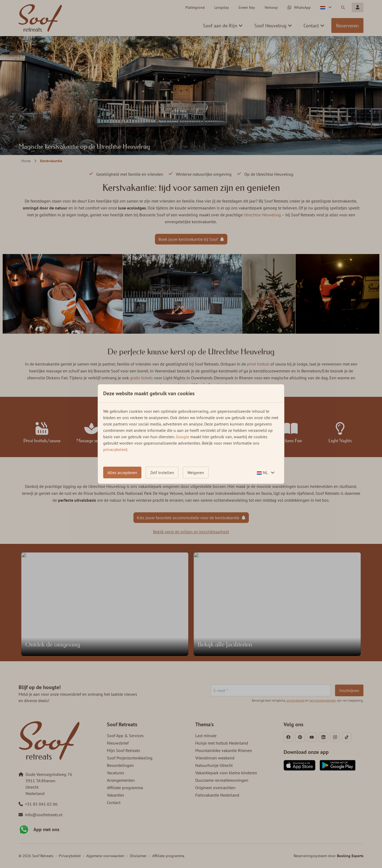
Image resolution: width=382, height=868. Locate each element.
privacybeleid (115, 449)
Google (183, 437)
